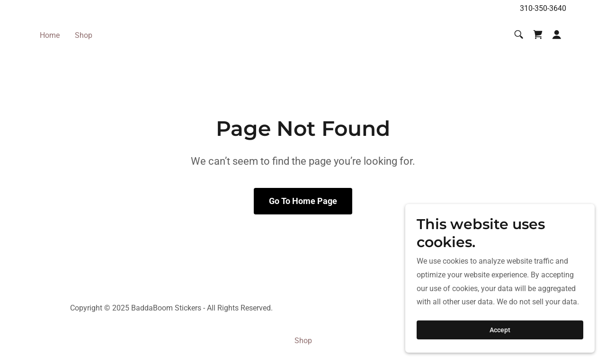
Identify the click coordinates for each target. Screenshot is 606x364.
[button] (557, 35)
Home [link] (50, 35)
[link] (538, 35)
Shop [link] (84, 35)
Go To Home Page (303, 201)
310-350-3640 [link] (543, 8)
